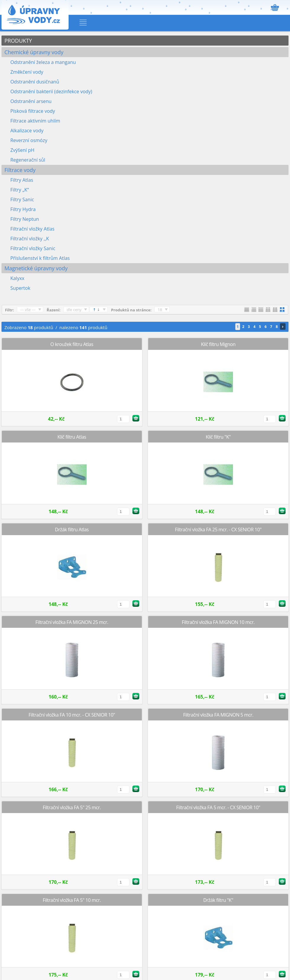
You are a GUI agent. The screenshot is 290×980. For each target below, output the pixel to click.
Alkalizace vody (27, 131)
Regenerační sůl (28, 160)
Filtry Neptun (25, 219)
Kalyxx (17, 278)
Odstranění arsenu (31, 101)
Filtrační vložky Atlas (32, 229)
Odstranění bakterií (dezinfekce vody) (51, 91)
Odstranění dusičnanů (35, 82)
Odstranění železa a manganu (43, 62)
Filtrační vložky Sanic (33, 248)
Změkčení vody (27, 72)
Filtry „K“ (20, 190)
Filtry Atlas (22, 180)
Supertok (20, 288)
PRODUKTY (18, 41)
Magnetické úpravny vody (36, 268)
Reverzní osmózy (29, 140)
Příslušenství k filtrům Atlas (40, 258)
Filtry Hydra (23, 209)
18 (160, 310)
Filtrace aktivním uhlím (35, 121)
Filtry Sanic (22, 199)
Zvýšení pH (22, 150)
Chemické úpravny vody (34, 52)
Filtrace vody (20, 170)
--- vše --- (28, 310)
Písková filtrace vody (33, 111)
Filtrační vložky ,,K (30, 239)
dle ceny (74, 310)
